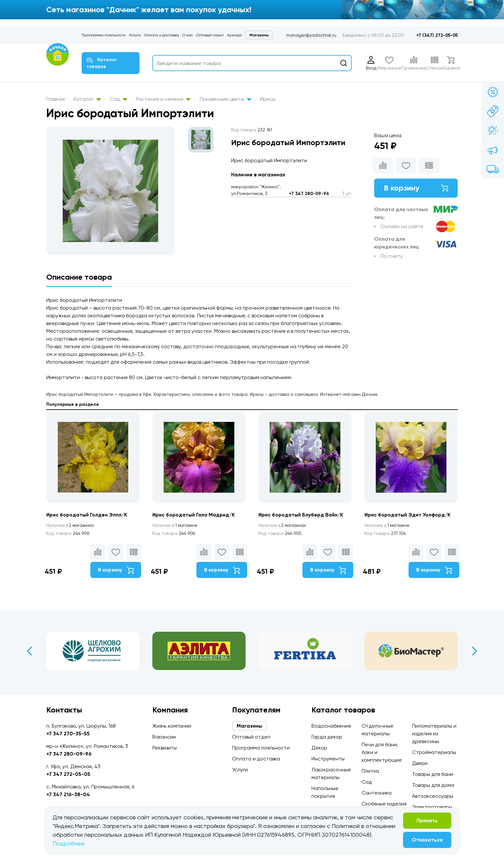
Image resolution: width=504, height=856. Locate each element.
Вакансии (164, 737)
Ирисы (268, 99)
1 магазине (176, 525)
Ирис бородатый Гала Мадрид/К (195, 515)
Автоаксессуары (433, 796)
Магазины (259, 35)
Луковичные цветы (225, 99)
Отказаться (427, 840)
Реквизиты (165, 748)
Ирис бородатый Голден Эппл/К (88, 515)
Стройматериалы (434, 752)
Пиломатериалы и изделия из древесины (434, 734)
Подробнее (69, 843)
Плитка (370, 771)
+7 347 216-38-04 (68, 794)
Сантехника (377, 793)
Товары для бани (433, 774)
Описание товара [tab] (79, 277)
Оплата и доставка (162, 35)
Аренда (234, 35)
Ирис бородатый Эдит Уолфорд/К (409, 515)
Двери (420, 763)
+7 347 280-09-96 (309, 194)
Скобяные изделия (384, 804)
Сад (118, 99)
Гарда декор (327, 737)
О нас (188, 35)
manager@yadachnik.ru (311, 35)
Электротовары (432, 807)
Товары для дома (433, 785)
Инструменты (328, 759)
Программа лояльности (104, 35)
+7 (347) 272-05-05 (437, 35)
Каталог (87, 99)
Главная (56, 99)
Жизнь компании (172, 726)
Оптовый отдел (210, 35)
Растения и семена (163, 99)
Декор (319, 748)
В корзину (416, 188)
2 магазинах (71, 525)
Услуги (135, 35)
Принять (427, 820)
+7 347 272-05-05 (68, 774)
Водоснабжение (331, 726)
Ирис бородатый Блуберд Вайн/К (302, 515)
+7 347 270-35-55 (68, 734)
